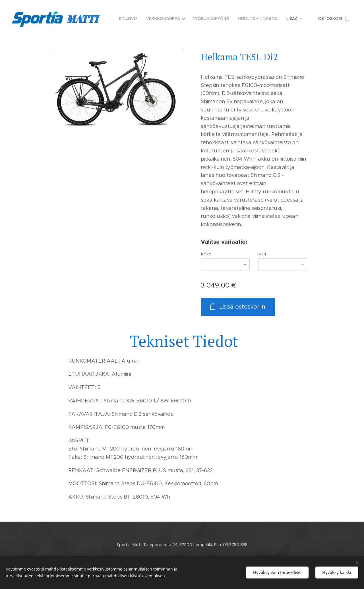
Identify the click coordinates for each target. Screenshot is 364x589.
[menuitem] (132, 18)
